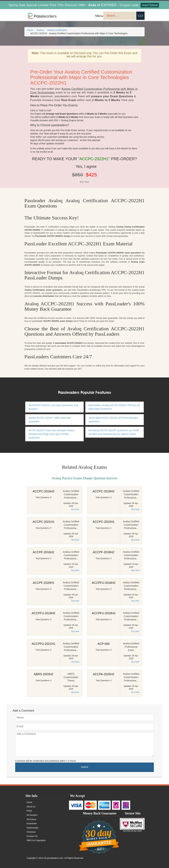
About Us (31, 807)
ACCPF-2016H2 (43, 552)
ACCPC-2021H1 (43, 522)
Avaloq (40, 30)
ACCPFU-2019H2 (104, 613)
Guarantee (32, 823)
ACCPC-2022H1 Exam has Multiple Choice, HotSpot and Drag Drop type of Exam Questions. (52, 434)
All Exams (31, 819)
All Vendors (32, 815)
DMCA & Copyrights (36, 840)
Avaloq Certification (57, 30)
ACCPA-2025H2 (104, 674)
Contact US (32, 836)
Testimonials (33, 828)
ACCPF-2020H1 (43, 583)
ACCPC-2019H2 (103, 491)
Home (30, 30)
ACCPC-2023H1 (103, 522)
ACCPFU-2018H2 (43, 613)
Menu (99, 16)
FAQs (29, 811)
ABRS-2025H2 (43, 674)
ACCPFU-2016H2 (104, 583)
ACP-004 (104, 644)
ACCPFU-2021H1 (43, 644)
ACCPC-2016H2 (43, 491)
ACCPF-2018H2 (103, 552)
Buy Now (75, 509)
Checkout (31, 832)
